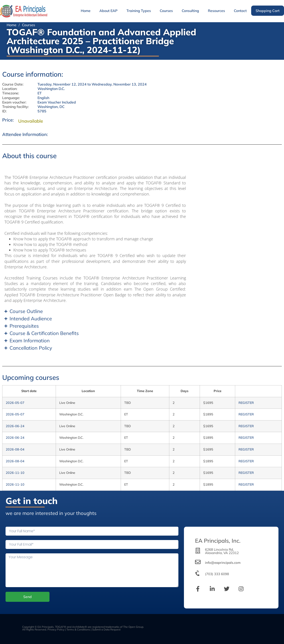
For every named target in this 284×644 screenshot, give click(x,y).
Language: (11, 98)
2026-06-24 (15, 426)
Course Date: (13, 84)
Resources (216, 11)
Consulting (190, 11)
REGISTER (246, 403)
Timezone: (11, 93)
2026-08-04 (15, 449)
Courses (166, 11)
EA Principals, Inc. (218, 541)
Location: (10, 89)
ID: (4, 111)
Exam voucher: (14, 102)
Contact (240, 11)
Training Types (139, 11)
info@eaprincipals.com (223, 563)
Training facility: (16, 107)
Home (86, 11)
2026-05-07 (15, 403)
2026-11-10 (15, 473)
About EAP (108, 11)
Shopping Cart (268, 11)
